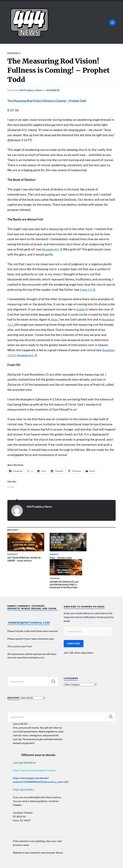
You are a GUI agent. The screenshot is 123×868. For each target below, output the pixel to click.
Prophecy (14, 53)
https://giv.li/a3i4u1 (24, 763)
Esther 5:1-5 (88, 289)
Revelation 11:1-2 (19, 324)
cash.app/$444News (24, 736)
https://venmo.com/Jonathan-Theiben (34, 744)
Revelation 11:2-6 (19, 355)
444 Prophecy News (31, 90)
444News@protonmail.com (29, 596)
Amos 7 (55, 319)
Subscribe (74, 617)
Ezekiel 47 (83, 309)
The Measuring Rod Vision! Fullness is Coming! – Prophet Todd (50, 100)
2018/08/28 (53, 90)
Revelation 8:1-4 (53, 249)
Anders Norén (27, 862)
